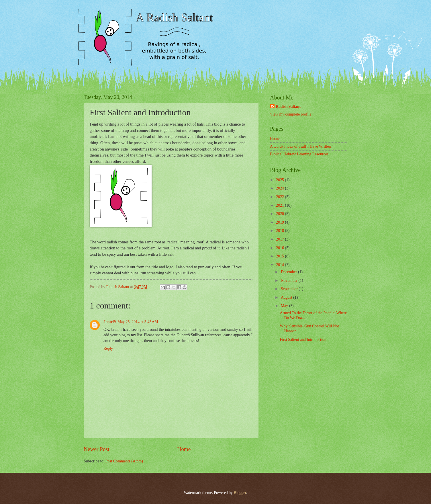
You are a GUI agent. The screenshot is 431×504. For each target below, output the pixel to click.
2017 (280, 239)
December (289, 272)
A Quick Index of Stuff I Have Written (300, 146)
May (285, 306)
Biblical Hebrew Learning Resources (299, 154)
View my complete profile (291, 114)
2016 (280, 248)
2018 (280, 231)
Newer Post (97, 449)
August (287, 297)
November (290, 281)
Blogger (240, 493)
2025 (280, 180)
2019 (280, 222)
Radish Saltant (288, 107)
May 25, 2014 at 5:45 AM (138, 322)
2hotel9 (110, 322)
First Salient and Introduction (303, 340)
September (290, 289)
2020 (280, 214)
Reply (108, 348)
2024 (280, 188)
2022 (280, 197)
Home (184, 449)
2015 (280, 256)
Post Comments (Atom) (124, 461)
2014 (280, 265)
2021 (280, 205)
